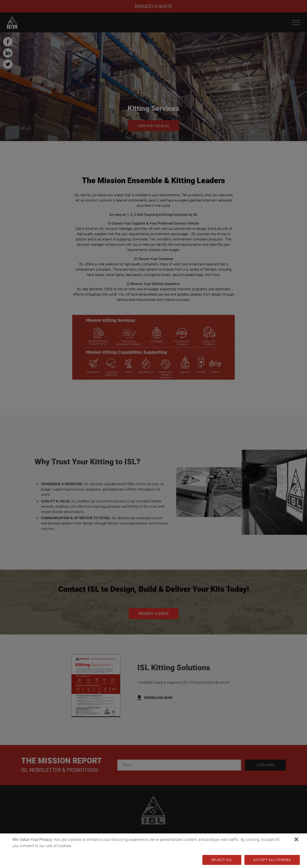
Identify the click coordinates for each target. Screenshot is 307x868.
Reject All (222, 860)
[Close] (296, 839)
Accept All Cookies (272, 860)
